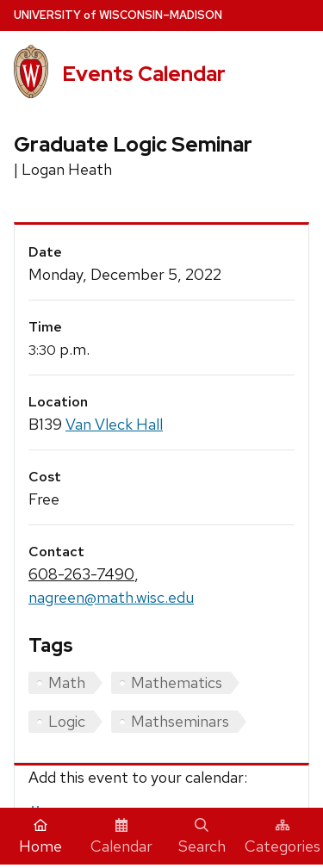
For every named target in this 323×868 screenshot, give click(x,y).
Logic (67, 721)
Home (40, 837)
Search (202, 837)
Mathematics (177, 682)
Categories (283, 837)
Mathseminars (180, 721)
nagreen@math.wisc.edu (111, 597)
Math (67, 682)
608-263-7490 (81, 574)
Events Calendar (144, 74)
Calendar (121, 837)
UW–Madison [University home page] (118, 15)
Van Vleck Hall (114, 424)
